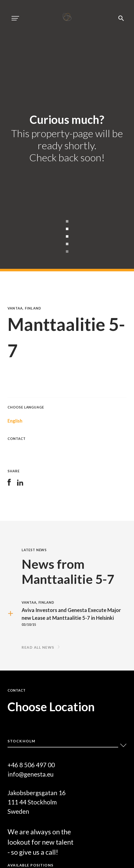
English (15, 421)
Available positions (31, 865)
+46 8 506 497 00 (31, 765)
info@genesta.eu (31, 774)
